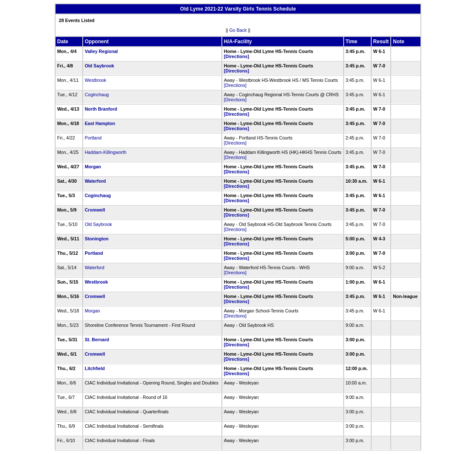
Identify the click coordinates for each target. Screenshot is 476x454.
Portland (93, 138)
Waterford (95, 181)
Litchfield (95, 368)
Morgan (93, 167)
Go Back (238, 30)
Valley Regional (101, 51)
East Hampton (100, 123)
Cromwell (95, 210)
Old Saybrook (99, 66)
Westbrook (96, 80)
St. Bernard (97, 340)
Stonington (97, 239)
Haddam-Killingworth (106, 152)
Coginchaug (97, 95)
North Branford (101, 109)
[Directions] (237, 56)
